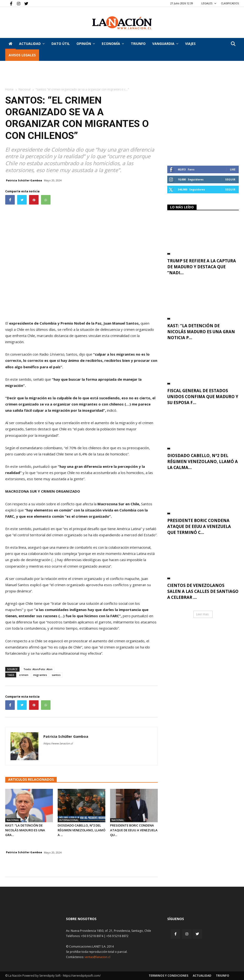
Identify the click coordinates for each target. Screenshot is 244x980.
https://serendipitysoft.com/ (82, 976)
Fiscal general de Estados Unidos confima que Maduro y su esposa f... (203, 397)
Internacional (69, 820)
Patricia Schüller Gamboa (24, 180)
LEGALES (209, 3)
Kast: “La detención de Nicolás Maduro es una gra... (25, 830)
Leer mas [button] (202, 614)
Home (9, 89)
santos (56, 675)
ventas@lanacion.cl (97, 957)
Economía (113, 44)
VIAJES (190, 44)
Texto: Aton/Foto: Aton (38, 669)
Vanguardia (165, 44)
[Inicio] (10, 44)
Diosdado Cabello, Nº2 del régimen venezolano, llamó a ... (81, 830)
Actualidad (32, 44)
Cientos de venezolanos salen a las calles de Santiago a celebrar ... (203, 591)
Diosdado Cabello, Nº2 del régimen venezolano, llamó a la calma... (203, 461)
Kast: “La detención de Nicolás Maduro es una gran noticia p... (201, 332)
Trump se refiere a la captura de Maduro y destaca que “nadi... (202, 267)
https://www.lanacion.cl (58, 743)
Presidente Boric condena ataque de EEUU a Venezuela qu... (134, 830)
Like (233, 169)
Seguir (230, 179)
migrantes (40, 675)
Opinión (86, 44)
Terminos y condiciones (168, 976)
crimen (24, 675)
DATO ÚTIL (61, 44)
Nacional (25, 89)
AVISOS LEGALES (22, 55)
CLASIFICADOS (230, 3)
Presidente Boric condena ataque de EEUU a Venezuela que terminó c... (199, 526)
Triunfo (138, 44)
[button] (233, 44)
